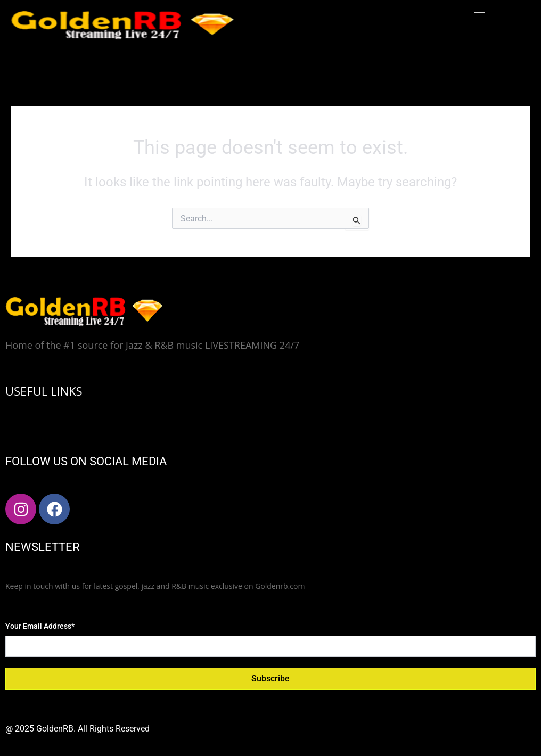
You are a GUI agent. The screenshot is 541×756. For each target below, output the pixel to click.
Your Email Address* (40, 626)
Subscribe (270, 679)
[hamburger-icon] (479, 13)
